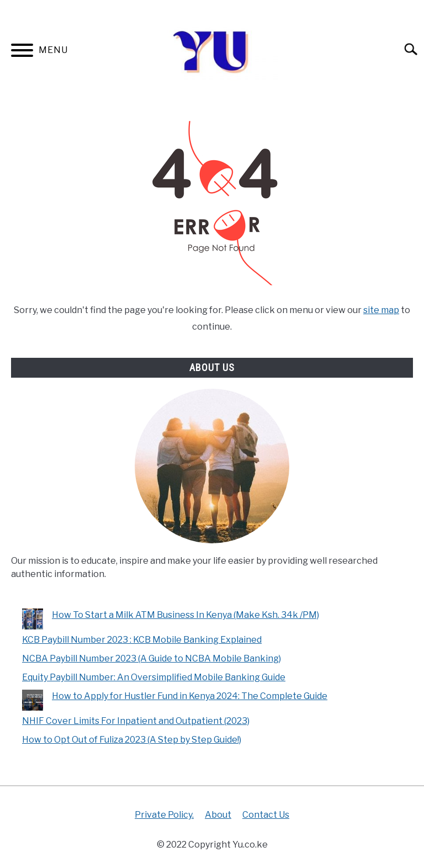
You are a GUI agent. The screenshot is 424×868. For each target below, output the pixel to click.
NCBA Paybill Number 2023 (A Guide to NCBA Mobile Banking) (152, 658)
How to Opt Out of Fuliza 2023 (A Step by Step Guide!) (132, 740)
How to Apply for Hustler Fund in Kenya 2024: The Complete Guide (190, 696)
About (218, 815)
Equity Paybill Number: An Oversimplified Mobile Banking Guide (154, 677)
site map (381, 310)
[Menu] (22, 52)
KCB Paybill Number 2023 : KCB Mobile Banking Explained (142, 640)
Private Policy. (164, 815)
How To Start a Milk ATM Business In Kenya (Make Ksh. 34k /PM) (185, 615)
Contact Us (266, 815)
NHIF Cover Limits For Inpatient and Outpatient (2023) (136, 721)
